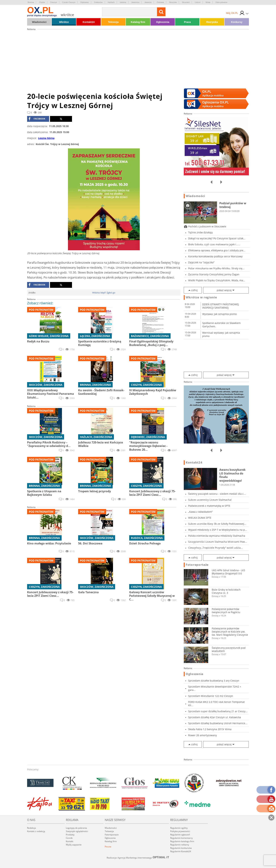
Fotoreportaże (197, 565)
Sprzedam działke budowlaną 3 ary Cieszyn (214, 681)
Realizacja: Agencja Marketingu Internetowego (138, 858)
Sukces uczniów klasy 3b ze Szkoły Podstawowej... (217, 524)
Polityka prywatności (180, 831)
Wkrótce (64, 22)
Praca (187, 22)
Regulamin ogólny (179, 828)
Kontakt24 (89, 22)
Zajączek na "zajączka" (201, 262)
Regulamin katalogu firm (182, 841)
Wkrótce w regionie (201, 297)
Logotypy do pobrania (76, 828)
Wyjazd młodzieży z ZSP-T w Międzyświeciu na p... (218, 530)
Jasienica (135, 2)
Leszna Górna (46, 138)
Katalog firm (138, 22)
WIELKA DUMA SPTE (200, 518)
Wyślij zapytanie (74, 845)
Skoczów (173, 2)
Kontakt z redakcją (36, 831)
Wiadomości (39, 22)
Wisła (208, 2)
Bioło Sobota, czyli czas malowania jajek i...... (214, 244)
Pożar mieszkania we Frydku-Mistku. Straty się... (216, 268)
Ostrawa (160, 2)
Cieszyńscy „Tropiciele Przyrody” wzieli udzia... (215, 548)
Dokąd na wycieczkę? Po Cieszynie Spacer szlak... (217, 238)
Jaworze (148, 2)
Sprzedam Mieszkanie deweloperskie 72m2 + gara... (215, 688)
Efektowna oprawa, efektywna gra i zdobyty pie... (217, 250)
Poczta (108, 847)
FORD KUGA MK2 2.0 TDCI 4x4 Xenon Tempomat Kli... (216, 704)
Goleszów (98, 2)
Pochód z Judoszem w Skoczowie (207, 226)
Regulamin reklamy (180, 845)
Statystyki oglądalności (77, 831)
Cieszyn (54, 2)
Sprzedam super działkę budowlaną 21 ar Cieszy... (218, 711)
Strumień (186, 2)
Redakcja (32, 828)
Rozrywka (212, 22)
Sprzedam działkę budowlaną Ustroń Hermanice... (218, 723)
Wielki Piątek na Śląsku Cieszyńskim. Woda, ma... (217, 280)
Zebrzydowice (221, 2)
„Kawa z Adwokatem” (200, 512)
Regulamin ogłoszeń (180, 835)
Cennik (69, 838)
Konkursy (237, 22)
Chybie (42, 2)
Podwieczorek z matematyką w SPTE (209, 506)
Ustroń (197, 2)
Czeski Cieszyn (69, 2)
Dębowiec (85, 2)
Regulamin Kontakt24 (181, 851)
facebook (37, 119)
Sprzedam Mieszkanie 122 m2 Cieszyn (211, 696)
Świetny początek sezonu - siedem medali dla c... (217, 494)
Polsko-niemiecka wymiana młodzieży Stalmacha (217, 536)
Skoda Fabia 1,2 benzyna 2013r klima (210, 729)
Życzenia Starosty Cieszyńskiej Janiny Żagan (214, 274)
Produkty (70, 835)
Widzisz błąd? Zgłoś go (104, 293)
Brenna (31, 2)
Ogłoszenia (163, 22)
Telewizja (113, 22)
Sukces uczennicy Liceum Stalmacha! (210, 500)
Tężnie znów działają (200, 232)
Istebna (123, 2)
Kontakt (70, 841)
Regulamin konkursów (181, 848)
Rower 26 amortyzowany (203, 735)
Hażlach (111, 2)
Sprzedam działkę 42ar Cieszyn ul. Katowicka (215, 717)
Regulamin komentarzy (181, 838)
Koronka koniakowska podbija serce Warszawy (215, 256)
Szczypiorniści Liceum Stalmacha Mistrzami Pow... (218, 542)
